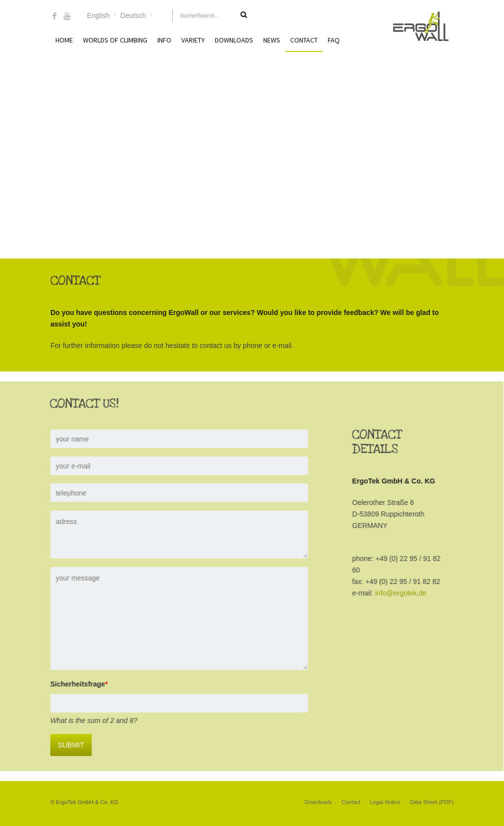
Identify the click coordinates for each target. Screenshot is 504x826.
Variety (193, 40)
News (272, 40)
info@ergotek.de (392, 593)
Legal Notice (385, 802)
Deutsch (133, 15)
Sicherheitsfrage (70, 684)
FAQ (334, 40)
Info (164, 40)
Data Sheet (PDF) (432, 802)
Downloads (234, 40)
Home (64, 40)
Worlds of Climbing (115, 40)
